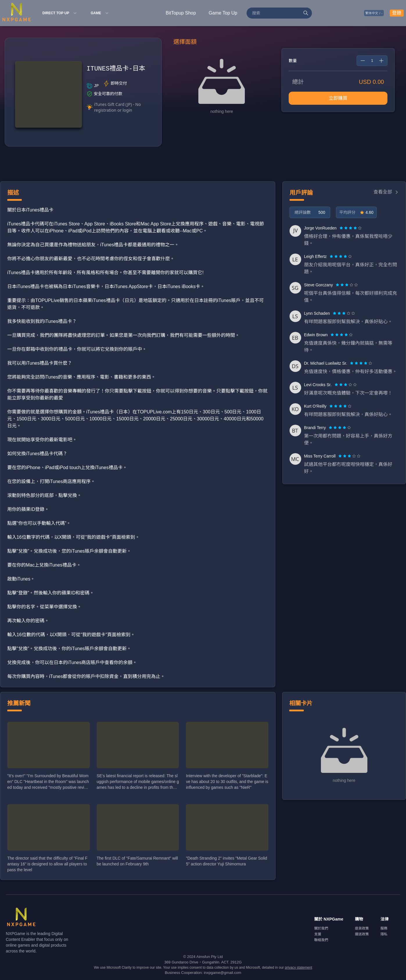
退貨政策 (362, 928)
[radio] (342, 228)
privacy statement (299, 968)
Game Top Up (223, 13)
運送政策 (362, 934)
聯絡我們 (321, 940)
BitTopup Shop (181, 13)
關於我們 (321, 928)
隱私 (384, 934)
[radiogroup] (351, 228)
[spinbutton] (372, 61)
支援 (318, 934)
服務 (384, 928)
